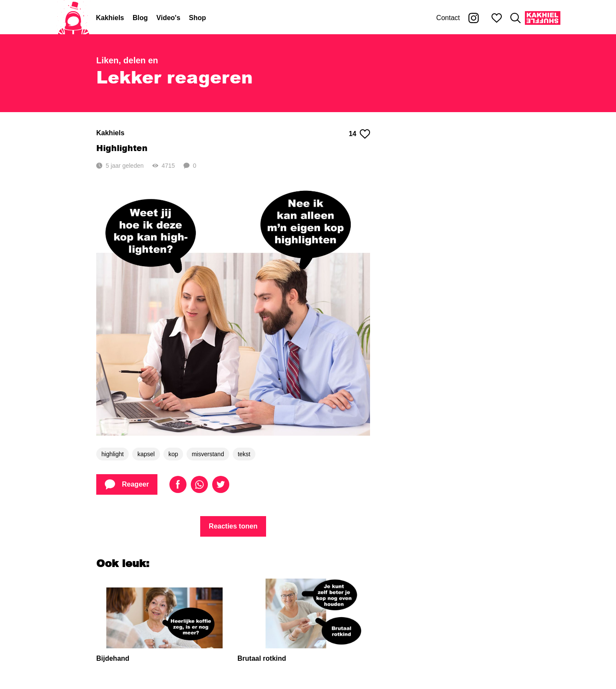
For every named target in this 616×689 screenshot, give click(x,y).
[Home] (74, 18)
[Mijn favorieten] (497, 18)
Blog (140, 18)
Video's (169, 18)
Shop (198, 18)
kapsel (146, 454)
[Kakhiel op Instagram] (474, 18)
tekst (244, 454)
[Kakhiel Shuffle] (543, 18)
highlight (113, 454)
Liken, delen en (127, 60)
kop (173, 454)
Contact (448, 18)
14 (359, 134)
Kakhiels (110, 18)
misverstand (208, 454)
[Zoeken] (515, 18)
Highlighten (122, 148)
